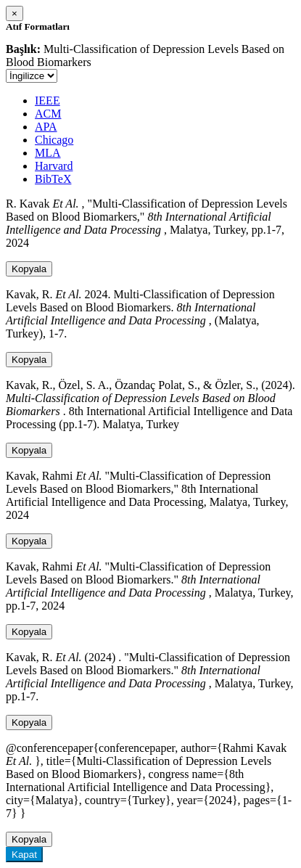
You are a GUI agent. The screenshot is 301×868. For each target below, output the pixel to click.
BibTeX (53, 179)
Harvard (54, 166)
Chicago (54, 140)
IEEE (48, 101)
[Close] (15, 13)
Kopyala (29, 269)
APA (46, 127)
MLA (48, 153)
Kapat (24, 855)
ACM (48, 114)
